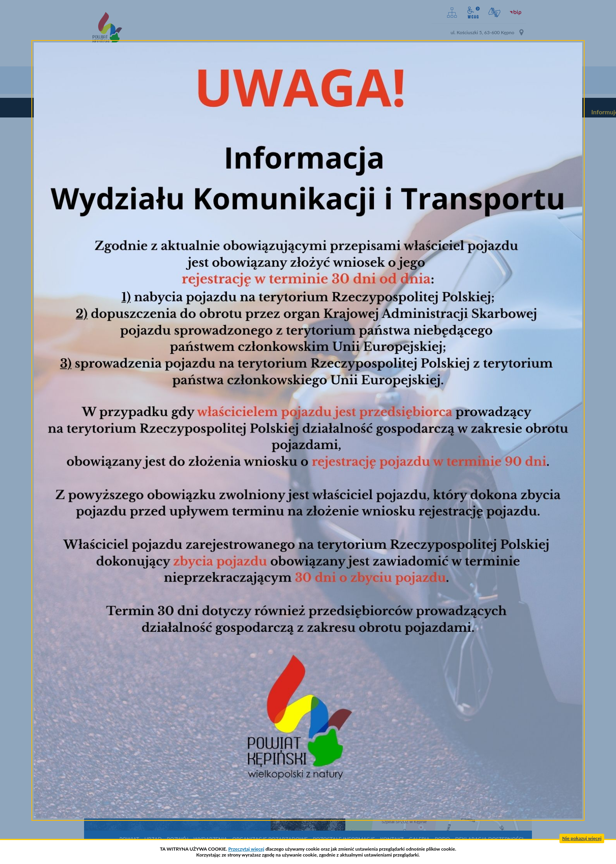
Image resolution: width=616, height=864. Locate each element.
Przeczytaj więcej (246, 849)
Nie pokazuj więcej (582, 838)
